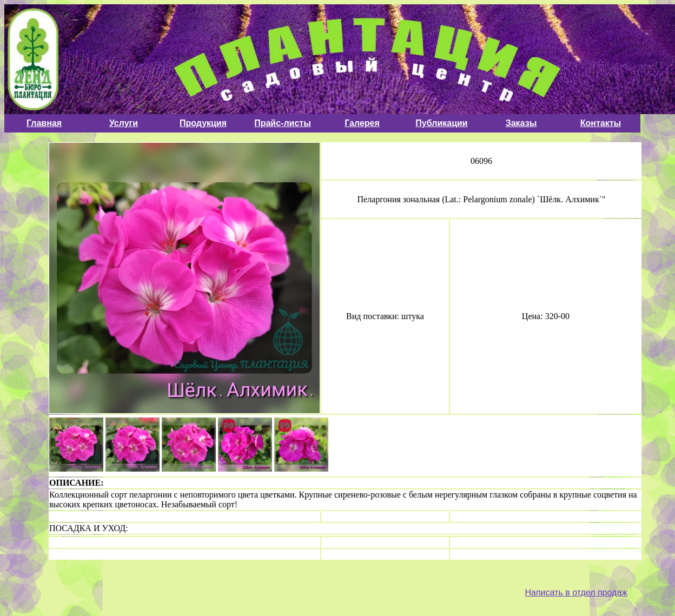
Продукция (203, 123)
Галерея (362, 123)
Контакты (601, 123)
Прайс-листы (283, 123)
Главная (44, 123)
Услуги (124, 123)
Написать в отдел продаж (576, 592)
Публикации (441, 123)
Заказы (521, 123)
